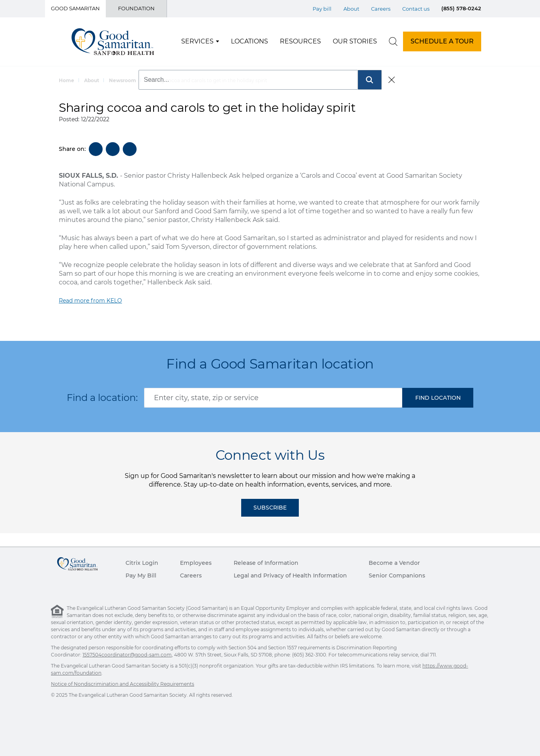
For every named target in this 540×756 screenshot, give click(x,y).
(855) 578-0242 (461, 8)
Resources (300, 41)
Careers (191, 575)
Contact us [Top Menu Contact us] (416, 9)
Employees (196, 563)
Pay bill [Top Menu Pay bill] (322, 9)
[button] (438, 398)
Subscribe (270, 508)
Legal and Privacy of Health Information (290, 575)
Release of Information (266, 563)
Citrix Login (142, 563)
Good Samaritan (75, 8)
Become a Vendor (394, 563)
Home (67, 80)
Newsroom (123, 80)
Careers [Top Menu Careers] (381, 9)
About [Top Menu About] (351, 9)
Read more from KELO (90, 301)
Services (197, 41)
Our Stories (355, 41)
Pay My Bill (141, 575)
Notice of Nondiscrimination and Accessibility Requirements (123, 684)
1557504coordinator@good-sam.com (127, 655)
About (92, 80)
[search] (393, 41)
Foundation (136, 8)
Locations (249, 41)
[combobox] (273, 398)
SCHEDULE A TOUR (442, 41)
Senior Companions (397, 575)
